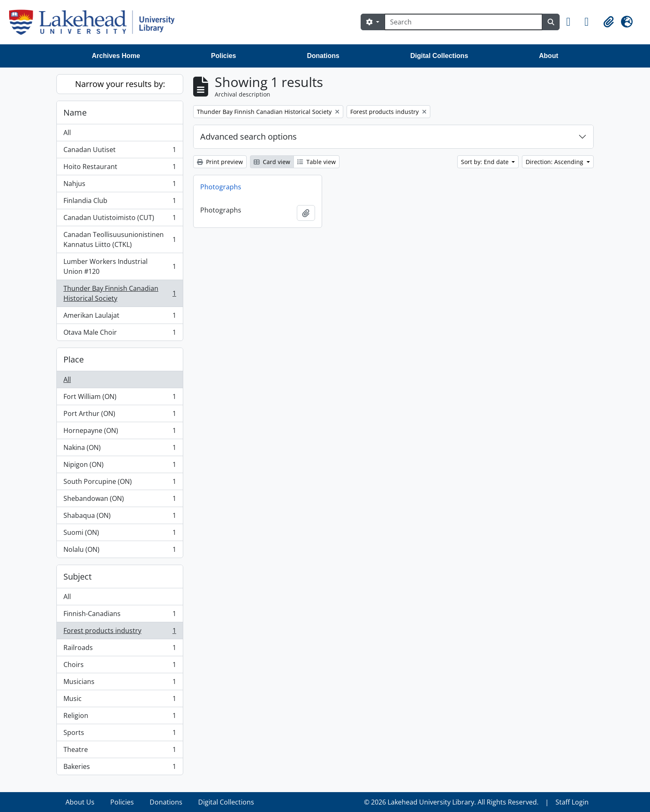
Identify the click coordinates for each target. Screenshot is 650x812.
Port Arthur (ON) (120, 415)
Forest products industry (120, 632)
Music (120, 700)
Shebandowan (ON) (120, 500)
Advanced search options (249, 137)
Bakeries (120, 768)
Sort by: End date (486, 162)
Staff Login (572, 802)
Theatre (120, 751)
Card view (272, 162)
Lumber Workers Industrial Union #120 (120, 266)
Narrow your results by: (120, 84)
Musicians (120, 683)
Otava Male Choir (120, 334)
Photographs (221, 187)
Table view (317, 162)
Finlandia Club (120, 202)
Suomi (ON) (120, 534)
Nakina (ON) (120, 449)
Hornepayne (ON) (120, 432)
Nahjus (120, 185)
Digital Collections (439, 56)
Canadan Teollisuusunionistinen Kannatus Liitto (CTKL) (120, 239)
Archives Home (116, 56)
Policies (223, 56)
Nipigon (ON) (120, 466)
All (67, 133)
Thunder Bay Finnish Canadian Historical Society (120, 293)
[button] (572, 22)
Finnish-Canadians (120, 615)
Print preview (220, 162)
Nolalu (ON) (120, 551)
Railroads (120, 649)
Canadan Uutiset (120, 151)
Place (74, 359)
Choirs (120, 666)
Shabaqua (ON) (120, 517)
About (548, 56)
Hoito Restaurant (120, 168)
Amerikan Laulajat (120, 317)
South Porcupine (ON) (120, 483)
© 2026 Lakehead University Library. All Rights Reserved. (451, 802)
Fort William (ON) (120, 398)
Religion (120, 717)
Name (75, 112)
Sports (120, 734)
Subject (78, 576)
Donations (323, 56)
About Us (80, 802)
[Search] (463, 22)
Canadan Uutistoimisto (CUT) (120, 219)
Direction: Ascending (555, 162)
